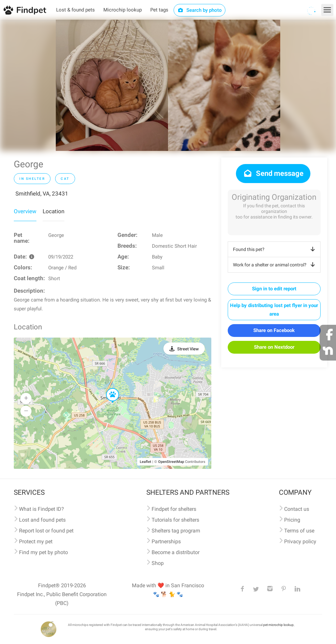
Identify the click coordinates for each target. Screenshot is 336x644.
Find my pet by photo (43, 552)
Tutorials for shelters (175, 520)
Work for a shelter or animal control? (275, 265)
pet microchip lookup (278, 625)
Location (53, 211)
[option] (112, 85)
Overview (25, 211)
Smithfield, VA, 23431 (42, 194)
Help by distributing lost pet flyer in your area (274, 310)
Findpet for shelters (174, 509)
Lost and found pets (42, 520)
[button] (108, 388)
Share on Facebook (274, 330)
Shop (158, 563)
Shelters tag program (176, 531)
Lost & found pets (75, 10)
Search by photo (200, 10)
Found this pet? (275, 249)
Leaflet (146, 462)
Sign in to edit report (274, 289)
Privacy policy (300, 541)
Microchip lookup (123, 10)
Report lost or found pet (46, 531)
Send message (273, 173)
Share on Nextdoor (274, 347)
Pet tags (159, 10)
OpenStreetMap (171, 462)
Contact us (297, 509)
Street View (188, 349)
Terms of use (299, 531)
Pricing (292, 520)
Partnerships (166, 541)
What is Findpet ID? (42, 509)
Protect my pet (36, 541)
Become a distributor (176, 552)
